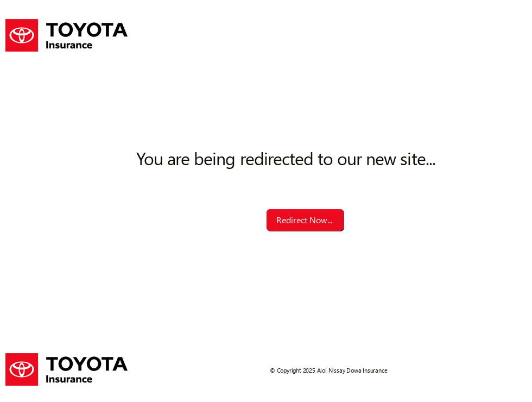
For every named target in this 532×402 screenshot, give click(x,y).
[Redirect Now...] (305, 220)
